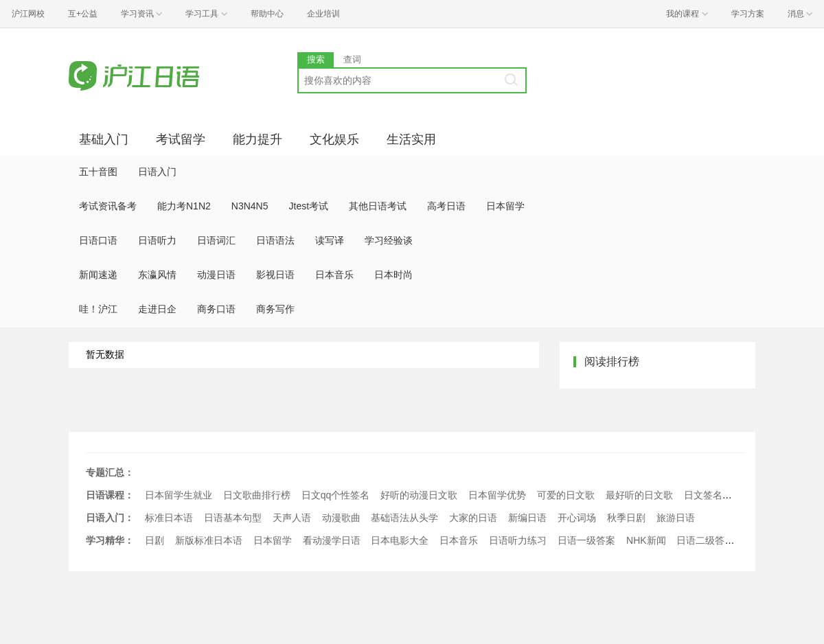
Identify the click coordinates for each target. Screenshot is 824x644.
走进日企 (157, 309)
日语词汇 (216, 240)
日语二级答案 (705, 540)
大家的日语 (473, 518)
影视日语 (275, 275)
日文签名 (703, 495)
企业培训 (323, 14)
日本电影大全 (400, 540)
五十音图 (98, 172)
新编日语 (527, 518)
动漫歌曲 (341, 518)
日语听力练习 (518, 540)
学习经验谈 (389, 240)
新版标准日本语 (209, 540)
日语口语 (98, 240)
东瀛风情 (157, 275)
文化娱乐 (334, 139)
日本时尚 (393, 275)
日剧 (154, 540)
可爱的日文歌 (566, 495)
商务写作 (275, 309)
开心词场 (577, 518)
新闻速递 (98, 275)
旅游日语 (676, 518)
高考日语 (446, 206)
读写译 (330, 240)
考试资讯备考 (108, 206)
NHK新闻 (646, 540)
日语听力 (157, 240)
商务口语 (216, 309)
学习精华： (110, 540)
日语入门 (157, 172)
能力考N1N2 (184, 206)
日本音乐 (334, 275)
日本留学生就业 (179, 495)
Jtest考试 (309, 206)
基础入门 (104, 139)
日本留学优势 (497, 495)
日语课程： (110, 495)
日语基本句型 (233, 518)
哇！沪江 (98, 309)
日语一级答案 (586, 540)
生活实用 (411, 139)
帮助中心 (267, 14)
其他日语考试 (378, 206)
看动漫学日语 (332, 540)
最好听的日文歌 (639, 495)
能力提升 (257, 139)
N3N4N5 (250, 206)
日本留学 (505, 206)
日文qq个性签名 (336, 495)
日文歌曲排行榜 (257, 495)
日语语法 (275, 240)
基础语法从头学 (404, 518)
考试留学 (181, 139)
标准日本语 (169, 518)
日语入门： (110, 518)
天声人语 (292, 518)
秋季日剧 (626, 518)
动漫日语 (216, 275)
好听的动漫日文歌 (419, 495)
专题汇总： (110, 472)
